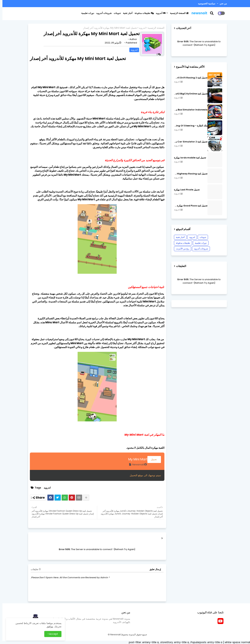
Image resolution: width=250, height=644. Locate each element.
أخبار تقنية (125, 13)
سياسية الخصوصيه (204, 4)
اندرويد (140, 28)
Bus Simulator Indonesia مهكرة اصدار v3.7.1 (188, 110)
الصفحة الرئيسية (177, 13)
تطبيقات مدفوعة (142, 13)
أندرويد (158, 13)
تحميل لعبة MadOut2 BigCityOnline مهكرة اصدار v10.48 (188, 94)
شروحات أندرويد (101, 13)
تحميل (152, 459)
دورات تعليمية (85, 13)
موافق (47, 626)
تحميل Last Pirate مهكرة (184, 190)
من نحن (221, 4)
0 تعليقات (33, 569)
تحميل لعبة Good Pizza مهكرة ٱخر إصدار (188, 206)
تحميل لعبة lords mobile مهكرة (188, 158)
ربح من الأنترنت (180, 249)
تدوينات (115, 13)
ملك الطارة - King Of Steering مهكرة (188, 126)
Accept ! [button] (50, 634)
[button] (212, 13)
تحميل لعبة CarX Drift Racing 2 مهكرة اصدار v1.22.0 (188, 78)
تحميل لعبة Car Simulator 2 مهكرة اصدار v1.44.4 (188, 142)
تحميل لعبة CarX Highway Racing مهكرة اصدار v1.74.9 (188, 174)
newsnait (197, 13)
